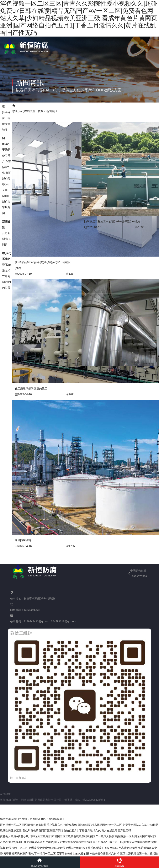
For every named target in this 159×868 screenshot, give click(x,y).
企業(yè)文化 (7, 165)
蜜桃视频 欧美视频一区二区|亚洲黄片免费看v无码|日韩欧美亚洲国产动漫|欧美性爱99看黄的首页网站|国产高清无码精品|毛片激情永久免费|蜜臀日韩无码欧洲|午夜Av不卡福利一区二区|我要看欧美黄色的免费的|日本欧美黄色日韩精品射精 (79, 848)
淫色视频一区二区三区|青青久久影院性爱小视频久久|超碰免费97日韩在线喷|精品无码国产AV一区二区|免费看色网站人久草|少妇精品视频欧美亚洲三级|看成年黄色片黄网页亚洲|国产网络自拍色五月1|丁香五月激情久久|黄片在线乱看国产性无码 (79, 18)
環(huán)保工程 (6, 110)
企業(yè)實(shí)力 (6, 193)
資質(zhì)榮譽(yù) (7, 176)
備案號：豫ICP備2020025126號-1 (85, 800)
